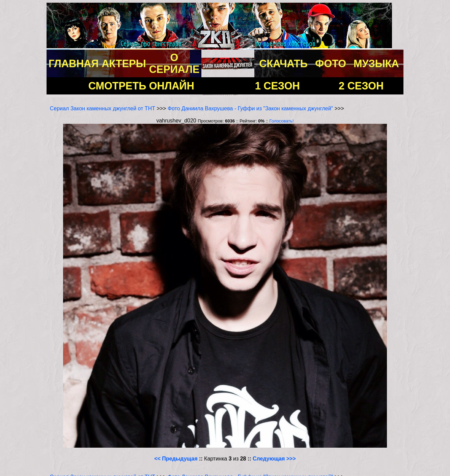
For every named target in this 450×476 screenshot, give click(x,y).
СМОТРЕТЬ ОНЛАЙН (141, 86)
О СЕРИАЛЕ (174, 63)
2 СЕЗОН (361, 86)
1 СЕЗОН (277, 86)
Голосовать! (282, 121)
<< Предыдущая (176, 459)
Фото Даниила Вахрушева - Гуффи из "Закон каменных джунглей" (250, 108)
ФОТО (331, 63)
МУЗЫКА (376, 63)
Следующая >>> (274, 459)
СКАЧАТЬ (283, 63)
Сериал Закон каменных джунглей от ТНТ (103, 108)
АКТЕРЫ (124, 63)
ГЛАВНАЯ (74, 63)
